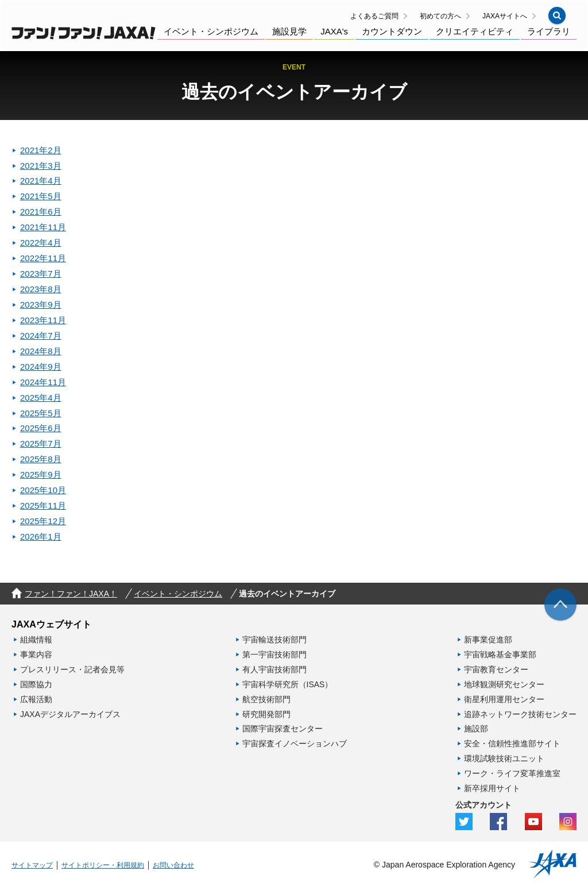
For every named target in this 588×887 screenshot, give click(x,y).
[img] (560, 605)
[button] (557, 16)
